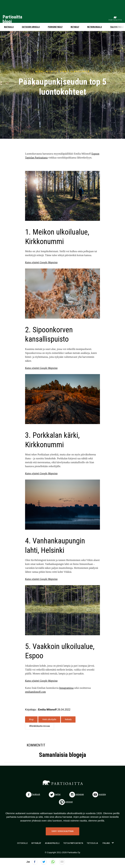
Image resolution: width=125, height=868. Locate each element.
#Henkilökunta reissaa (40, 726)
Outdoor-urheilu (31, 27)
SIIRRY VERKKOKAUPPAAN (62, 831)
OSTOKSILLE (22, 843)
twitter (55, 794)
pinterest (66, 802)
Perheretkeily (55, 27)
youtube (99, 794)
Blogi (31, 719)
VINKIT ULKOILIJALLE (75, 71)
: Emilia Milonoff (47, 710)
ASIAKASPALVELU (52, 843)
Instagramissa (66, 688)
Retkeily (75, 27)
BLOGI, (41, 71)
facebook (33, 794)
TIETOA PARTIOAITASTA (73, 843)
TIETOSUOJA (92, 843)
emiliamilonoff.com (35, 692)
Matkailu (9, 27)
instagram (76, 794)
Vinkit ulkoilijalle (49, 719)
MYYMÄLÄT (36, 843)
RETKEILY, (53, 71)
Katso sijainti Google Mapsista (41, 262)
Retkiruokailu (95, 27)
